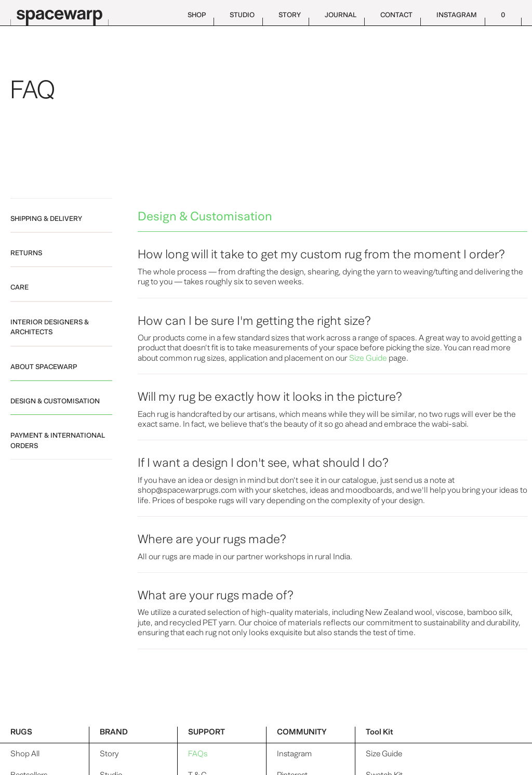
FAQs (198, 754)
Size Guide (384, 754)
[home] (62, 13)
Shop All (25, 754)
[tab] (61, 215)
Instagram (294, 754)
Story (109, 754)
